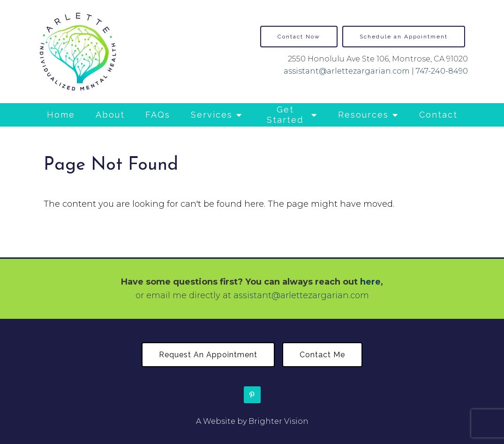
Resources (363, 115)
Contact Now (299, 37)
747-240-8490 (442, 71)
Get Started (285, 115)
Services (212, 115)
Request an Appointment (208, 355)
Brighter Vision (278, 421)
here (370, 282)
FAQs (158, 115)
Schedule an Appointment (404, 37)
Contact (438, 115)
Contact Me (322, 355)
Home (61, 115)
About (110, 115)
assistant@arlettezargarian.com (347, 71)
